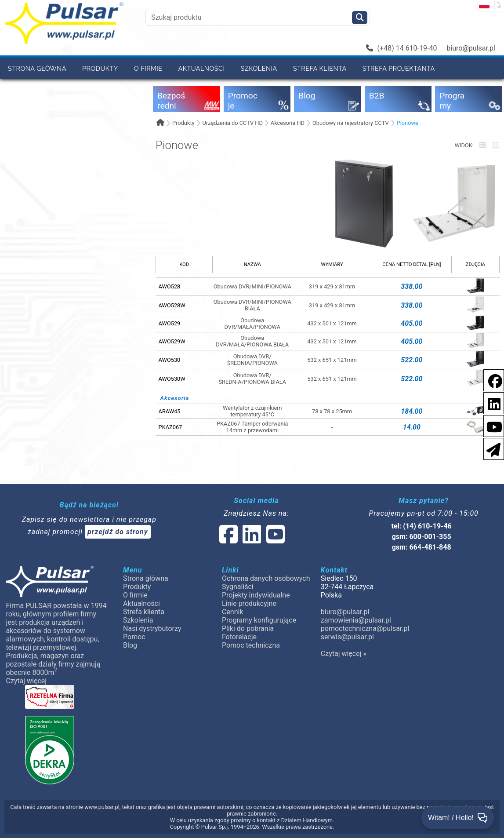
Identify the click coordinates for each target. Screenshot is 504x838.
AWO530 (170, 360)
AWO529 (170, 323)
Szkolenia (259, 68)
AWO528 (170, 286)
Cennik (233, 612)
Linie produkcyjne (249, 603)
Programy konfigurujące (259, 620)
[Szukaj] (360, 18)
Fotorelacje (239, 637)
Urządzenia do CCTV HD (233, 123)
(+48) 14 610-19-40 (402, 48)
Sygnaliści (238, 587)
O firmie (148, 68)
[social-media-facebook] (491, 380)
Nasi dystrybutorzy (45, 89)
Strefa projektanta (399, 68)
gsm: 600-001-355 (422, 537)
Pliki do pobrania (248, 628)
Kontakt (222, 89)
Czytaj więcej (26, 681)
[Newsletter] (491, 448)
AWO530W (172, 379)
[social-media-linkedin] (490, 403)
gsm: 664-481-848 (422, 547)
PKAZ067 (170, 427)
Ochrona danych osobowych (266, 578)
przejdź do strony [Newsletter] (118, 532)
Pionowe (408, 123)
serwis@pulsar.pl (347, 637)
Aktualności (202, 68)
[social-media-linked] (251, 540)
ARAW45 (170, 411)
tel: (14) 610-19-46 (422, 526)
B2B (144, 89)
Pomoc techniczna (251, 645)
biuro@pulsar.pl (471, 48)
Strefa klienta (320, 68)
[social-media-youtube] (492, 425)
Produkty (100, 68)
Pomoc (110, 89)
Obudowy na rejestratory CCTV (351, 123)
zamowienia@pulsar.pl (356, 620)
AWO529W (172, 341)
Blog (130, 645)
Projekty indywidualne (256, 595)
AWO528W (172, 305)
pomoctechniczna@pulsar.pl (365, 628)
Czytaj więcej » (344, 654)
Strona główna (37, 68)
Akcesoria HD (288, 123)
